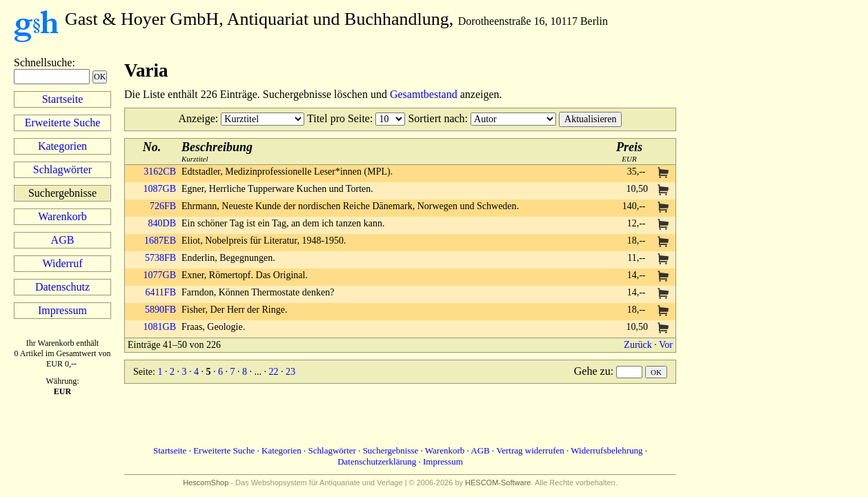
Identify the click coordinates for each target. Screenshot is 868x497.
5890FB (160, 310)
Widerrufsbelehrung (606, 450)
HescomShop (206, 483)
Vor (666, 345)
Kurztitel (217, 152)
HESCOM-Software (498, 483)
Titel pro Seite (338, 118)
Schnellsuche (43, 62)
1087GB (160, 189)
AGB (63, 240)
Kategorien (62, 146)
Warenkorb (62, 216)
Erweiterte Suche (63, 123)
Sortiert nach (436, 118)
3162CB (160, 172)
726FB (163, 206)
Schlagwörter (62, 169)
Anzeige (197, 118)
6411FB (160, 292)
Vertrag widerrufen (530, 450)
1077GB (160, 275)
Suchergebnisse (391, 450)
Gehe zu (592, 371)
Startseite (63, 99)
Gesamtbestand (424, 94)
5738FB (160, 258)
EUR (629, 152)
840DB (162, 223)
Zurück (638, 345)
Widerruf (63, 263)
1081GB (160, 327)
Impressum (62, 310)
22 (273, 372)
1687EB (160, 241)
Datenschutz (62, 287)
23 (290, 372)
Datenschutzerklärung (377, 461)
